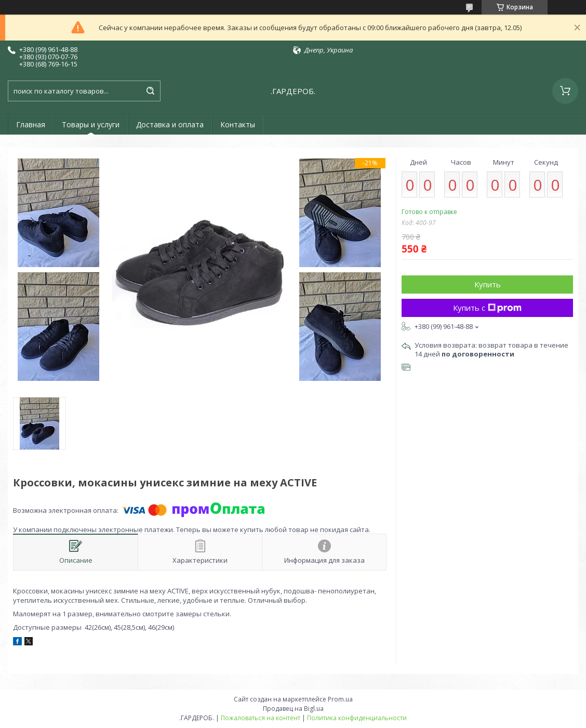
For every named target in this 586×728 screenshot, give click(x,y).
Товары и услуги (91, 124)
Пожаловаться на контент (261, 718)
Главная (31, 124)
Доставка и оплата (170, 124)
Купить (488, 284)
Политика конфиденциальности (357, 718)
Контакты (238, 124)
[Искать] (150, 91)
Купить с (487, 308)
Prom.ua (340, 699)
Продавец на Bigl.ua (293, 709)
